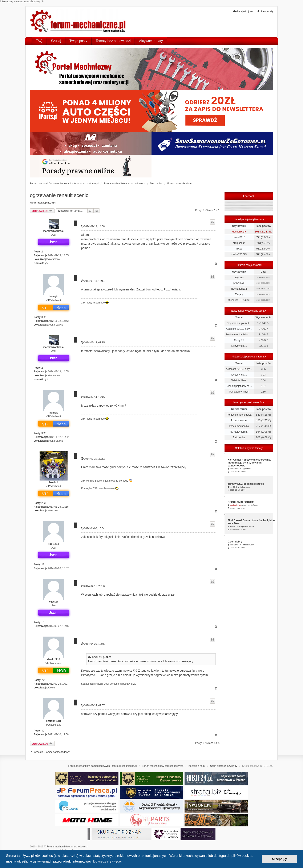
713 (259, 243)
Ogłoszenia (247, 469)
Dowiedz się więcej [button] (107, 861)
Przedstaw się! (239, 420)
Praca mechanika (239, 426)
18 (43, 622)
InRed (239, 249)
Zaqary (239, 294)
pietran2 (233, 527)
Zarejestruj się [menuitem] (243, 11)
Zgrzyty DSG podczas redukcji (246, 484)
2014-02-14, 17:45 (93, 397)
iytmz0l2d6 (239, 283)
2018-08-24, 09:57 (93, 705)
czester (54, 602)
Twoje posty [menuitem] (78, 41)
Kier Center (234, 469)
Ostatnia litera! (239, 380)
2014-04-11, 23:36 (93, 586)
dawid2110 (54, 659)
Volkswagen (245, 487)
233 (44, 503)
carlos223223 (239, 254)
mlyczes (239, 277)
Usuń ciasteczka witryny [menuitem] (224, 766)
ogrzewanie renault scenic (59, 195)
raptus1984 (49, 203)
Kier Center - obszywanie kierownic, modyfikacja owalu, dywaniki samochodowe (249, 463)
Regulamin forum (251, 505)
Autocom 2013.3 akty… (239, 329)
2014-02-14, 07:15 (93, 342)
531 (259, 249)
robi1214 (54, 544)
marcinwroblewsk (54, 231)
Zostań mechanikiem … (239, 335)
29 (43, 565)
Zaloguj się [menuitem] (265, 11)
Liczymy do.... (239, 346)
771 (44, 680)
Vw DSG (233, 487)
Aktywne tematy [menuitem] (151, 41)
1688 (258, 232)
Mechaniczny (239, 232)
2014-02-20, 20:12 (93, 459)
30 (43, 731)
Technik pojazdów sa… (239, 386)
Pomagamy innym (239, 392)
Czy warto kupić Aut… (239, 323)
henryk (54, 297)
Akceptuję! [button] (279, 859)
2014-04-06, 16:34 (93, 528)
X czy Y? (239, 340)
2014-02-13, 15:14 (93, 281)
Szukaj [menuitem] (56, 41)
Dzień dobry (235, 542)
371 (259, 254)
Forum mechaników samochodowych (67, 847)
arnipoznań (239, 243)
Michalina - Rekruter (239, 300)
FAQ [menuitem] (39, 41)
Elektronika (239, 437)
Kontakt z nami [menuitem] (197, 766)
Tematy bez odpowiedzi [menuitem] (113, 41)
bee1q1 (54, 482)
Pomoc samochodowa (239, 415)
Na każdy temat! (239, 432)
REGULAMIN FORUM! (241, 502)
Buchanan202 (239, 289)
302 (44, 317)
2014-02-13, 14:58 (93, 226)
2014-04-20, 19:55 (93, 644)
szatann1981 (54, 721)
